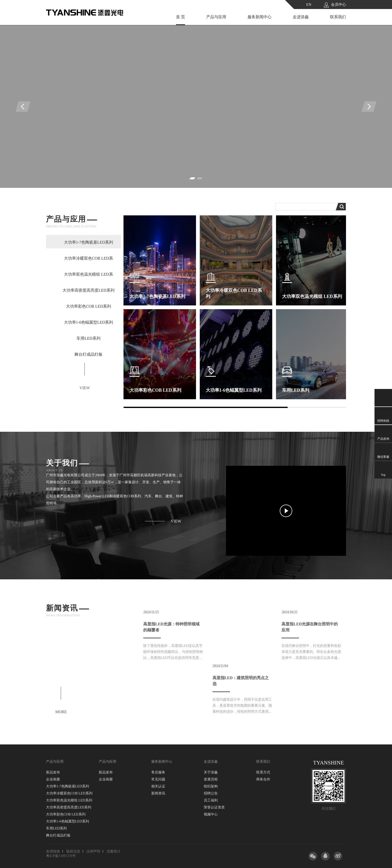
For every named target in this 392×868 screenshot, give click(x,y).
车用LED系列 (56, 828)
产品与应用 (216, 17)
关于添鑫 (211, 772)
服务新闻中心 (259, 17)
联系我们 (338, 17)
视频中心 (211, 814)
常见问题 (158, 779)
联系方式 (263, 772)
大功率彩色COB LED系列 (66, 814)
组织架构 (211, 786)
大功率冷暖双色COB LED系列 (69, 793)
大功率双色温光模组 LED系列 (69, 800)
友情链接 (53, 851)
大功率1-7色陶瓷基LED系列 (67, 786)
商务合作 (263, 779)
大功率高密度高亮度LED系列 (69, 807)
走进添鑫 (301, 17)
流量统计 (113, 851)
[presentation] (23, 107)
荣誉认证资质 (214, 807)
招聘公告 (211, 793)
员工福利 (211, 800)
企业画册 (53, 779)
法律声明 (93, 851)
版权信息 (73, 851)
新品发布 (53, 772)
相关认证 (158, 786)
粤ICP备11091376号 (61, 856)
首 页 (180, 17)
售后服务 (158, 772)
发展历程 (211, 779)
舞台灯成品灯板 (58, 835)
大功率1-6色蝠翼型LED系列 (67, 821)
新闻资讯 (158, 793)
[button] (192, 178)
